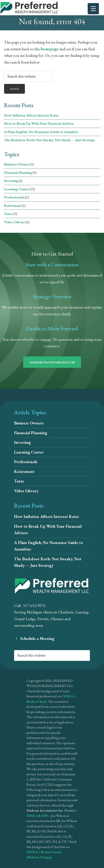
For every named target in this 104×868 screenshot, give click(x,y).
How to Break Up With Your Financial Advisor (39, 123)
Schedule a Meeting (34, 638)
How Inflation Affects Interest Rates (31, 115)
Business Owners (17, 164)
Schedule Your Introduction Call (52, 362)
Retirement (13, 205)
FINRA (32, 816)
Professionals (14, 197)
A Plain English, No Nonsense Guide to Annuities (41, 132)
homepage (50, 49)
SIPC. (46, 816)
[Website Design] (39, 857)
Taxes (8, 214)
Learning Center (16, 189)
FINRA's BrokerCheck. (44, 852)
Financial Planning (18, 173)
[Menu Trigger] (93, 9)
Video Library (15, 222)
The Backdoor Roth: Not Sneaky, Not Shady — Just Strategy (49, 140)
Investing (11, 181)
